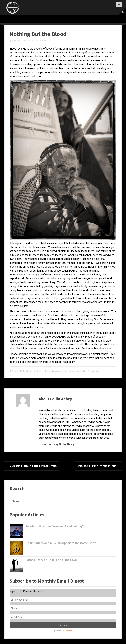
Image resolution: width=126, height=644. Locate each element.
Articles (16, 371)
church (65, 371)
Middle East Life (28, 371)
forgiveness (75, 371)
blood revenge (54, 371)
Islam (84, 371)
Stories (40, 371)
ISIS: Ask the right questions (99, 466)
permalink (95, 371)
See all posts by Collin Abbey (56, 444)
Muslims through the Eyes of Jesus (31, 466)
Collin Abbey (40, 40)
